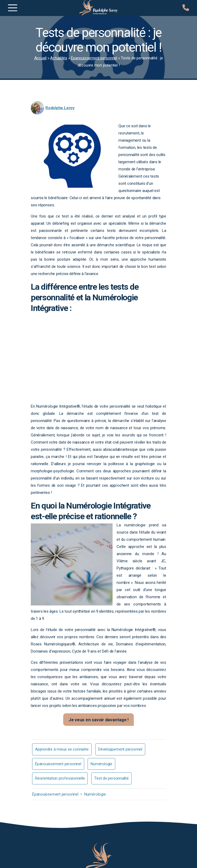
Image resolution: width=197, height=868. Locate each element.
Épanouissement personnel (94, 58)
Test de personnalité (112, 778)
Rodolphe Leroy (60, 108)
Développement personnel (120, 749)
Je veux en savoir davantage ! (99, 720)
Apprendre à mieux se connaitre (62, 749)
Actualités (59, 58)
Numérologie (101, 764)
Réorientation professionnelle (60, 778)
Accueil (40, 58)
